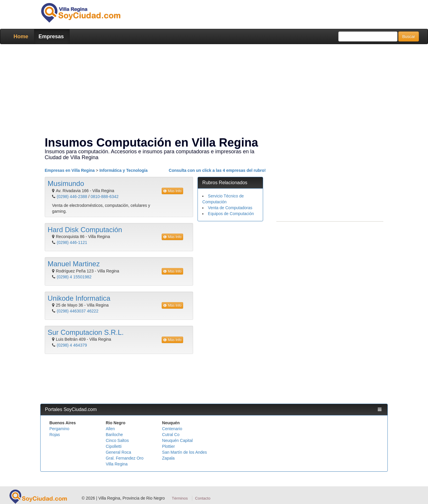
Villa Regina (117, 464)
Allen (110, 429)
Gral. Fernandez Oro (125, 458)
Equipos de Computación (231, 214)
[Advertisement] (212, 91)
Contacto (203, 498)
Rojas (55, 435)
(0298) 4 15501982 (74, 277)
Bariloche (114, 435)
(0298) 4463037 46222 (78, 311)
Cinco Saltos (117, 440)
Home (21, 36)
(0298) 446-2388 (72, 197)
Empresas (51, 36)
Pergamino (59, 429)
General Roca (118, 452)
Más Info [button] (172, 191)
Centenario (172, 429)
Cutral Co (171, 435)
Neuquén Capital (177, 440)
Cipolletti (114, 446)
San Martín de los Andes (184, 452)
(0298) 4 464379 (72, 345)
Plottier (168, 446)
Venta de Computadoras (230, 208)
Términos (180, 498)
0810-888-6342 (105, 197)
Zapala (168, 458)
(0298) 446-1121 (72, 242)
